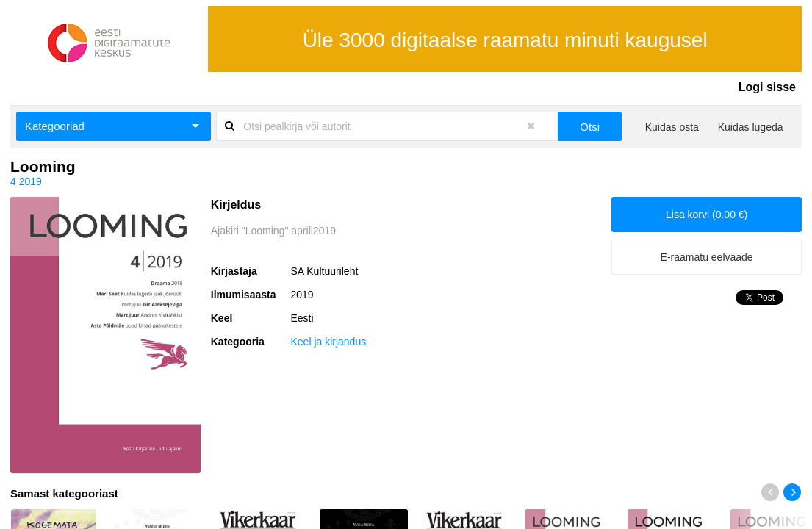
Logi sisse (767, 87)
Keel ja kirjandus (328, 342)
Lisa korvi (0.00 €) (707, 215)
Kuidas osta (672, 127)
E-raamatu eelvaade (707, 257)
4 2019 (26, 181)
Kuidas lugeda (751, 127)
